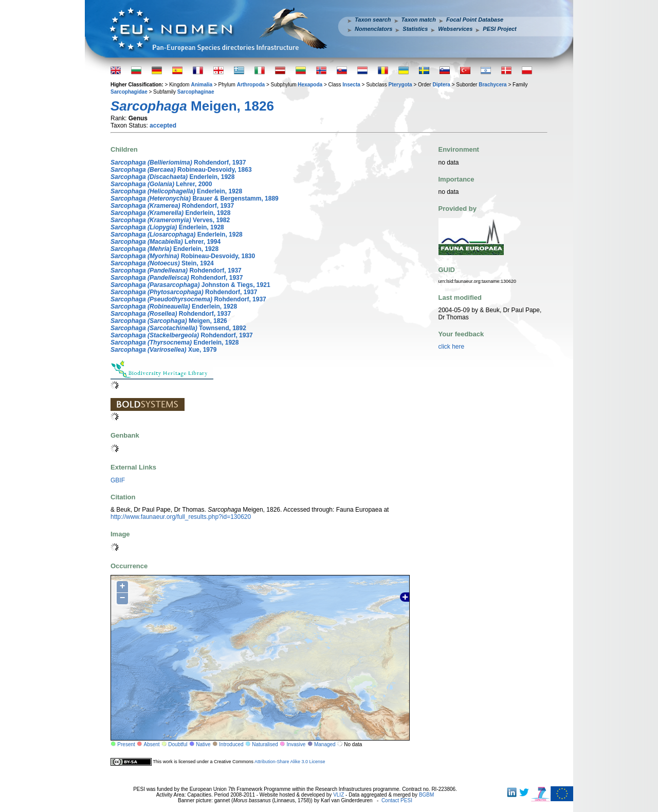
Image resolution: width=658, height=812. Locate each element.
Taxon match (419, 20)
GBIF (118, 480)
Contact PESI (397, 800)
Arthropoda (251, 85)
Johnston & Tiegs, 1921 (190, 285)
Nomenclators (373, 29)
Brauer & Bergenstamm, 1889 (195, 199)
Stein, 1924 (162, 263)
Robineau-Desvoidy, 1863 (181, 170)
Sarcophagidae (129, 92)
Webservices (455, 29)
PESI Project (499, 29)
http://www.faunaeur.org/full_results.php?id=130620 (181, 517)
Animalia (202, 85)
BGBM (426, 795)
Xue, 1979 (163, 350)
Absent (152, 744)
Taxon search (373, 20)
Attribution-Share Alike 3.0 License (290, 762)
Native (203, 744)
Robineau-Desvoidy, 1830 (183, 256)
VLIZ (339, 795)
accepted (163, 125)
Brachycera (492, 85)
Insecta (351, 85)
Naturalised (265, 744)
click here (452, 347)
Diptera (441, 85)
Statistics (415, 29)
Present (126, 744)
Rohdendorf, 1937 (178, 163)
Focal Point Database (475, 20)
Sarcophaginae (196, 92)
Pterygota (400, 85)
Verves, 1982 (170, 220)
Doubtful (178, 744)
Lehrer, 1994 (166, 242)
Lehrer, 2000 (161, 184)
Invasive (296, 744)
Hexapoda (310, 85)
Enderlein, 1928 (172, 177)
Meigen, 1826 (169, 321)
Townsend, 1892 (178, 328)
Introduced (231, 744)
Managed (325, 744)
